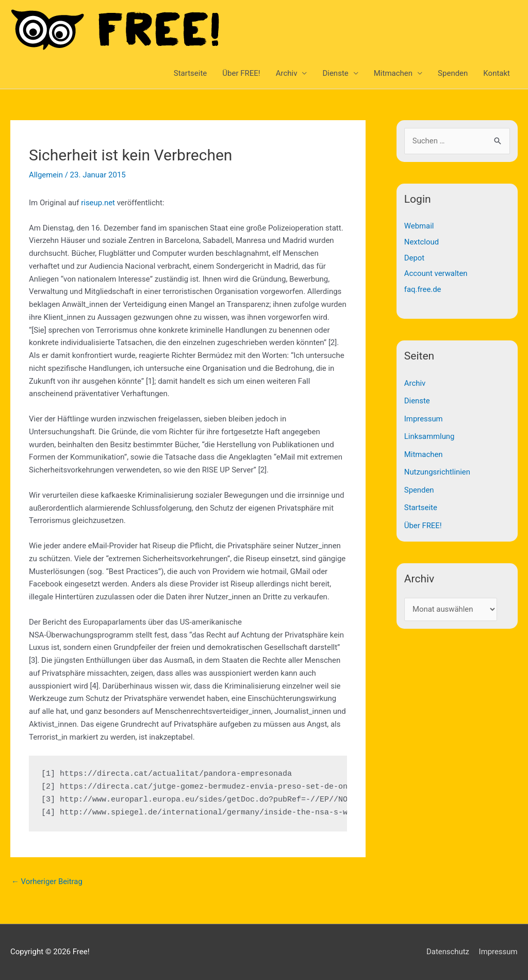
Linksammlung (430, 433)
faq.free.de (423, 288)
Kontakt (497, 73)
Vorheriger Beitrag (47, 881)
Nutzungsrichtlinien (438, 468)
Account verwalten (436, 272)
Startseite (191, 73)
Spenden (453, 73)
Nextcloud (422, 241)
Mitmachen (393, 73)
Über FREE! (241, 73)
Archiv (287, 73)
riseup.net (98, 203)
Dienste (335, 73)
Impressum (424, 416)
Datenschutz (448, 952)
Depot (415, 257)
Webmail (419, 226)
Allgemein (46, 175)
